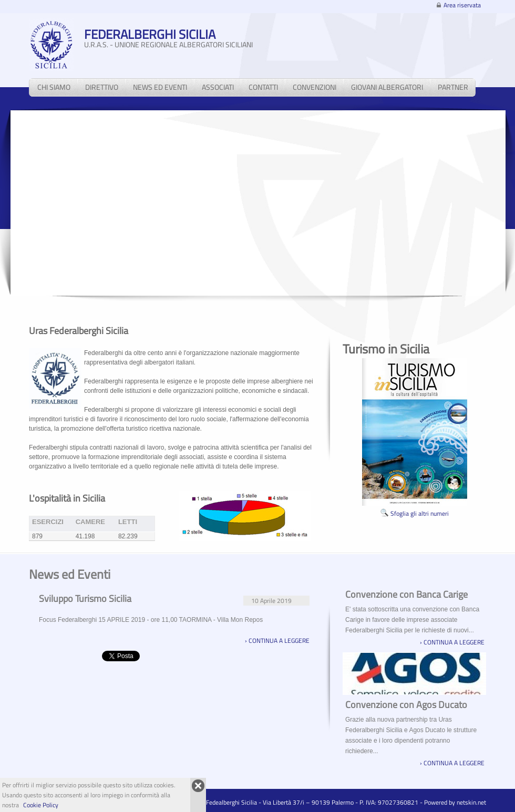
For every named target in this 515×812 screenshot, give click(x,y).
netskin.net (471, 802)
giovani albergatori (387, 87)
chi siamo (54, 87)
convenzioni (315, 87)
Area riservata (462, 5)
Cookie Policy (41, 805)
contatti (263, 87)
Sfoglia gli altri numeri (415, 513)
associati (218, 87)
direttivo (102, 87)
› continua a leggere (277, 641)
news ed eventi (160, 87)
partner (453, 87)
